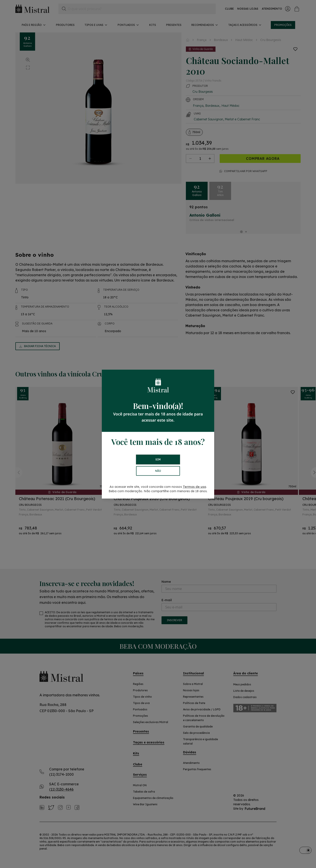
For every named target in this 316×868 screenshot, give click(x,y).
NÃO (158, 471)
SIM (158, 459)
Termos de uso (194, 487)
